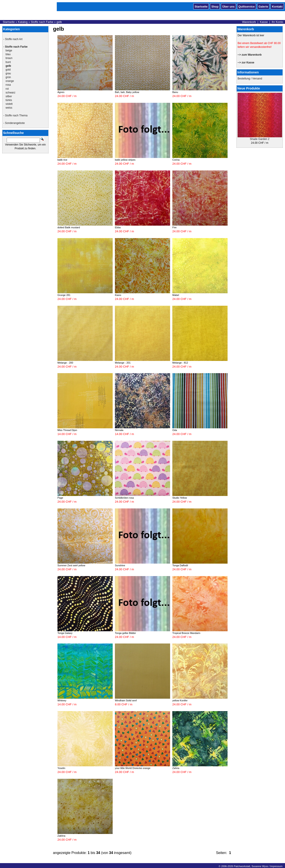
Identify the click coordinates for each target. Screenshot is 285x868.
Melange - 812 (180, 363)
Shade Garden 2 (260, 139)
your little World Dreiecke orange (133, 768)
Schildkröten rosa (124, 498)
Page (60, 498)
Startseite (201, 6)
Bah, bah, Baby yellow (127, 92)
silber (9, 96)
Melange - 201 (123, 363)
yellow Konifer (180, 700)
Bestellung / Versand (250, 79)
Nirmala (119, 430)
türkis (9, 100)
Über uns (228, 6)
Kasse (264, 22)
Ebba (118, 227)
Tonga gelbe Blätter (125, 633)
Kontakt (277, 6)
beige (9, 51)
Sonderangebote (15, 123)
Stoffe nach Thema (16, 115)
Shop (215, 6)
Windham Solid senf (126, 700)
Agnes (61, 92)
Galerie (263, 6)
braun (9, 58)
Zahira (176, 768)
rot (7, 89)
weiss (9, 108)
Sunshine (120, 565)
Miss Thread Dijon (67, 430)
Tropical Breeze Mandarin (186, 633)
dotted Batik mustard (69, 227)
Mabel (176, 295)
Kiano (118, 295)
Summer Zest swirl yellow (71, 565)
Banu (175, 92)
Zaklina (61, 836)
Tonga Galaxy (65, 633)
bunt (8, 62)
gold (8, 70)
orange (10, 81)
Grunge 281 (64, 295)
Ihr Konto (277, 22)
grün (8, 77)
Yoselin (61, 768)
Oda (175, 430)
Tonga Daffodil (180, 565)
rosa (8, 85)
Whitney (62, 700)
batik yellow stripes (125, 160)
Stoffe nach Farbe (42, 22)
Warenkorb (249, 22)
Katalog (23, 22)
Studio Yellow (180, 498)
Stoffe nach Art (14, 39)
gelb (59, 22)
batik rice (62, 160)
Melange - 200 (65, 363)
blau (8, 54)
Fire (174, 227)
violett (9, 104)
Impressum (276, 866)
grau (8, 73)
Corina (176, 160)
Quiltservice (247, 6)
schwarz (10, 93)
